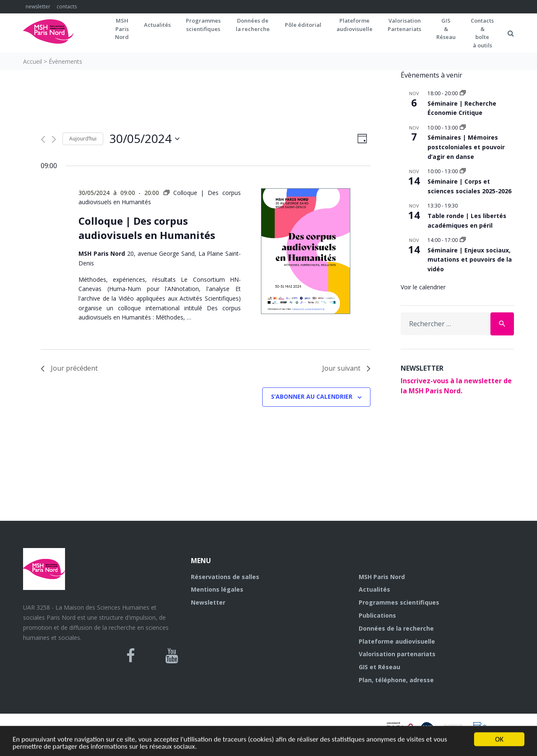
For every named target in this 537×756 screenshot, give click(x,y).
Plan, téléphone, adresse (396, 680)
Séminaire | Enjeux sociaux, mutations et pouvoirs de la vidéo (470, 260)
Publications (377, 615)
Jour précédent (69, 368)
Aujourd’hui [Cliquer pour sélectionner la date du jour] (83, 139)
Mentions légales (217, 589)
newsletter (38, 6)
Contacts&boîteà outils (482, 33)
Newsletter (208, 602)
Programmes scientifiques (203, 25)
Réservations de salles (225, 577)
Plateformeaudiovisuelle (355, 25)
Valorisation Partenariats (404, 25)
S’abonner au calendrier (312, 396)
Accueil (33, 61)
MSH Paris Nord (382, 577)
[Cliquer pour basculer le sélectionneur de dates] (145, 139)
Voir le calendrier (423, 287)
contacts (67, 6)
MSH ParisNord (122, 29)
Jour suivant (346, 368)
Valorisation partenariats (397, 654)
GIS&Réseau (446, 29)
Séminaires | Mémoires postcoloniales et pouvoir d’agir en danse (466, 147)
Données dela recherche (253, 25)
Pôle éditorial (303, 25)
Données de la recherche (396, 628)
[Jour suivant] (54, 139)
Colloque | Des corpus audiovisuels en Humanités (147, 228)
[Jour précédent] (43, 139)
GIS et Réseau (379, 667)
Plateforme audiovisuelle (397, 641)
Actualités (157, 25)
